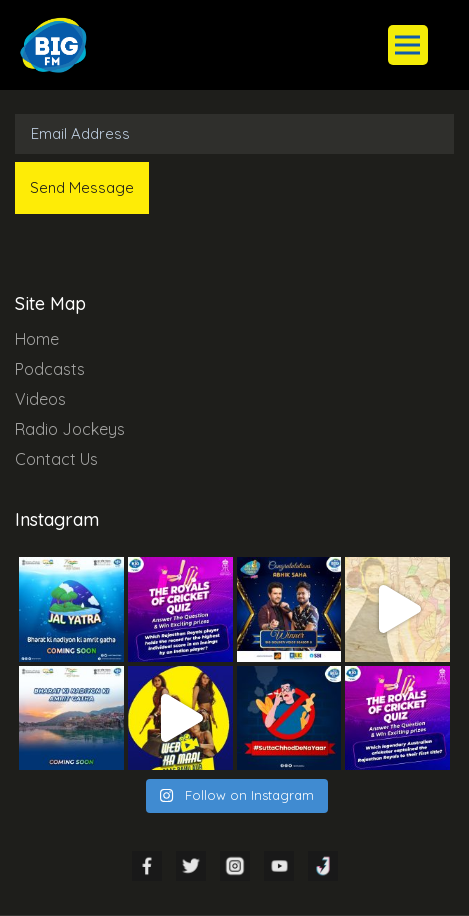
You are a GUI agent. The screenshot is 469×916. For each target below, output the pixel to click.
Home (37, 339)
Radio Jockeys (70, 429)
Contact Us (56, 459)
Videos (40, 399)
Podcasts (50, 369)
